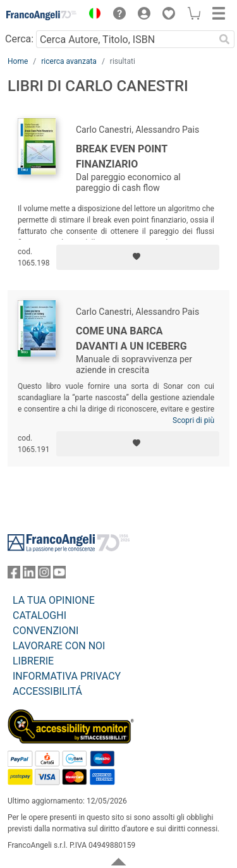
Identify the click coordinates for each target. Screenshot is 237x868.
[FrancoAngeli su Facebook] (14, 575)
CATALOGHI (39, 615)
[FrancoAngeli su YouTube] (59, 575)
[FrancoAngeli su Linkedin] (29, 575)
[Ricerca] (224, 39)
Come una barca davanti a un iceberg (131, 339)
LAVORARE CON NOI (59, 646)
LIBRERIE (33, 661)
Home (18, 61)
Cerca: (19, 39)
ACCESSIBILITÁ (47, 691)
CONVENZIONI (46, 631)
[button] (92, 15)
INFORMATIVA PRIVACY (67, 676)
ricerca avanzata (69, 61)
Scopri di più (193, 420)
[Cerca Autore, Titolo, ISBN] (125, 39)
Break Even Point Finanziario (122, 156)
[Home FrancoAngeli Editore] (42, 15)
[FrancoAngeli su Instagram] (44, 575)
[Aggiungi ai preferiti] (138, 257)
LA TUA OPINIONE (54, 600)
